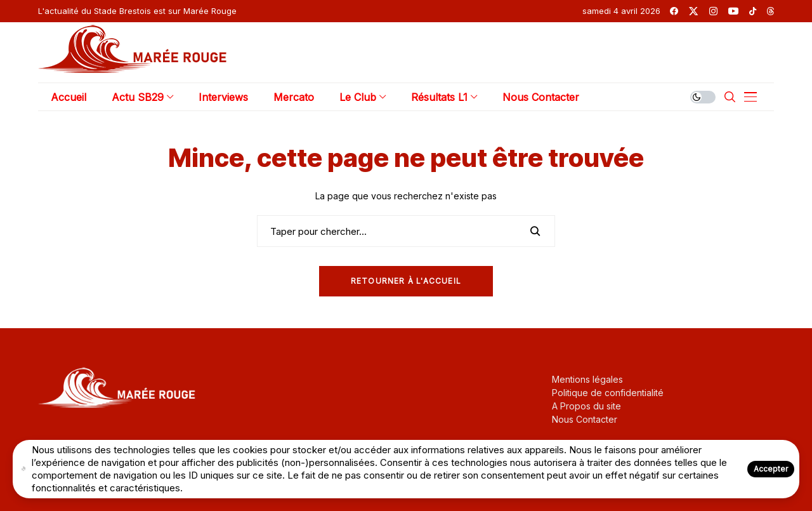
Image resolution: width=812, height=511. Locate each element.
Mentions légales (587, 379)
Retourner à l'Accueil (406, 281)
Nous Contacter (585, 419)
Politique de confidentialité (608, 393)
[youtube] (733, 11)
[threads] (770, 11)
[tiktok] (753, 11)
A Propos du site (586, 406)
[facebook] (674, 11)
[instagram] (713, 11)
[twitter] (693, 11)
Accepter (771, 469)
